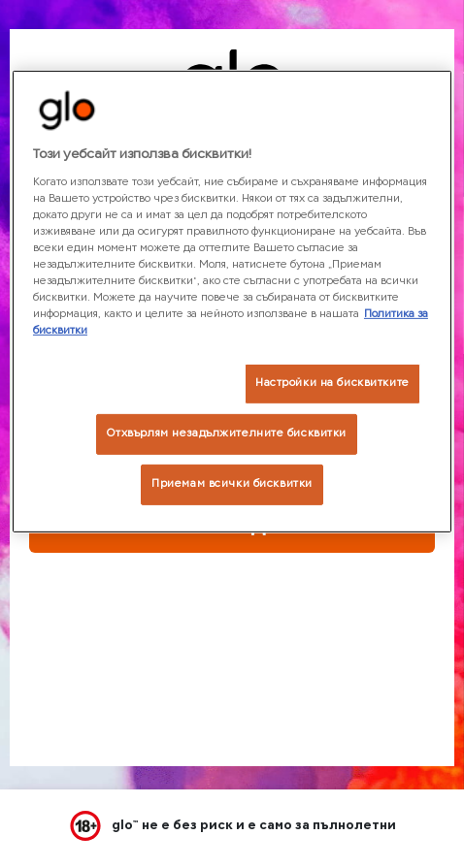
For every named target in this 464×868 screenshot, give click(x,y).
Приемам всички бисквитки (232, 484)
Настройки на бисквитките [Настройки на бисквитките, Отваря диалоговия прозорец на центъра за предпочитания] (332, 383)
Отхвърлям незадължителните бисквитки (227, 434)
